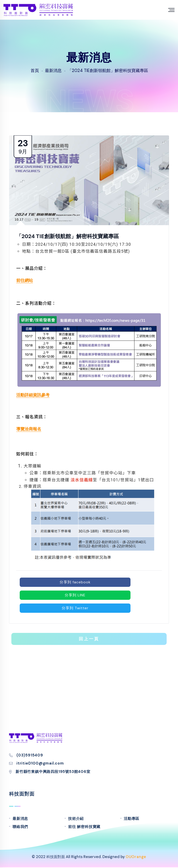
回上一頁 (89, 639)
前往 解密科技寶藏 (84, 827)
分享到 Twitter (75, 608)
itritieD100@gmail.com (40, 763)
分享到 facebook (75, 582)
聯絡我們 (20, 827)
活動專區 (132, 819)
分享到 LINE (75, 595)
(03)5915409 (30, 755)
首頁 (35, 71)
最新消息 (20, 819)
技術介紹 (76, 819)
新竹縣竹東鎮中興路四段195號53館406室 (53, 772)
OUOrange (136, 857)
